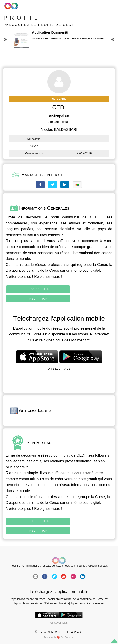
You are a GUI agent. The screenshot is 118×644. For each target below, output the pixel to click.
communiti (71, 217)
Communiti (15, 265)
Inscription (38, 299)
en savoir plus (59, 368)
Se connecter (38, 289)
